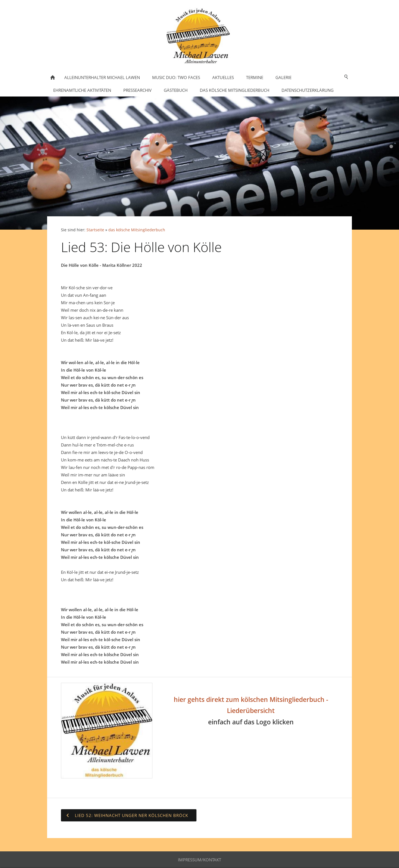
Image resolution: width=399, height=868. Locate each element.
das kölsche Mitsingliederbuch (137, 230)
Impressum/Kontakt (199, 860)
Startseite (95, 230)
